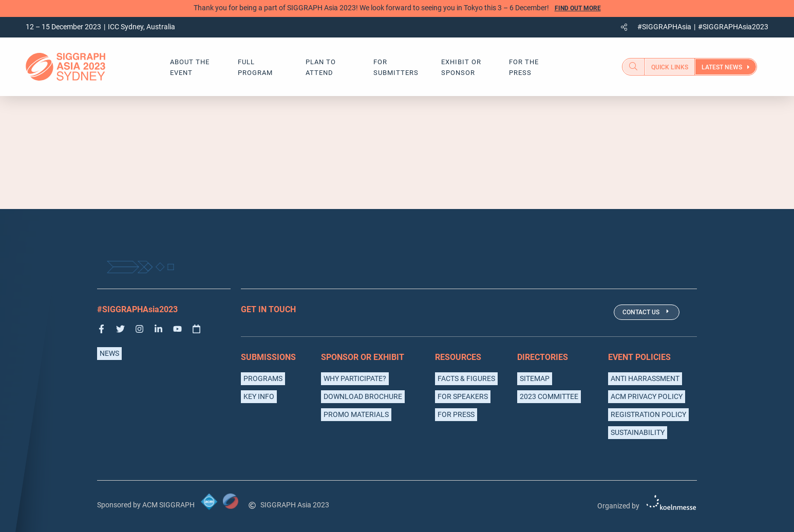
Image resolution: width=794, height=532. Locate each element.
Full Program (255, 67)
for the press (524, 67)
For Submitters (396, 67)
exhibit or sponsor (461, 67)
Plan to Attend (321, 67)
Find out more (578, 8)
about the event (190, 67)
